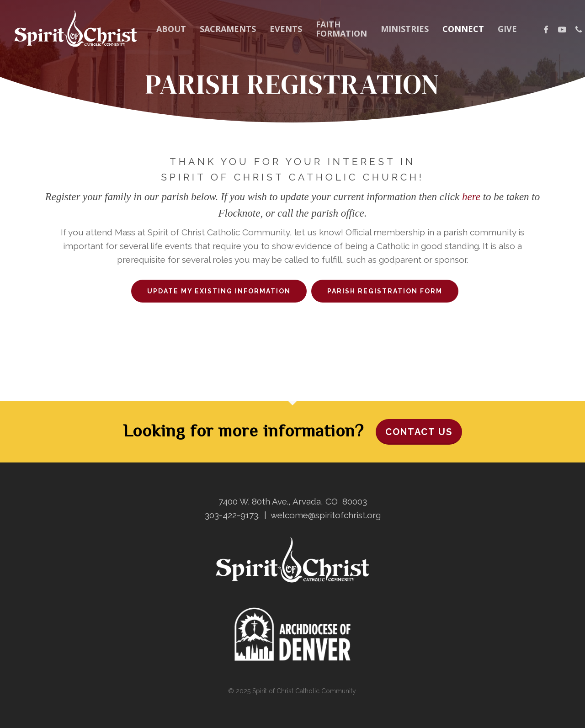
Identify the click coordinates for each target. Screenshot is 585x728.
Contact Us (419, 432)
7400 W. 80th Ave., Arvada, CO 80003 (293, 501)
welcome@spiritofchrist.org (326, 515)
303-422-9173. (232, 515)
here (471, 197)
